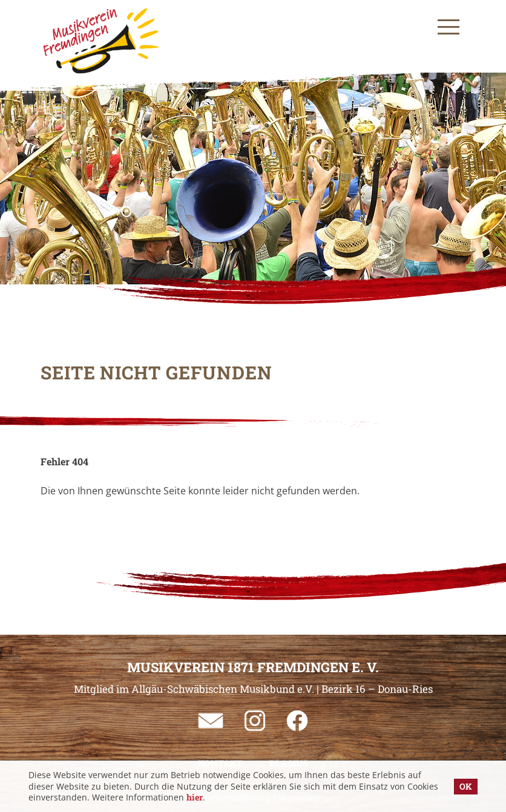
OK (466, 786)
